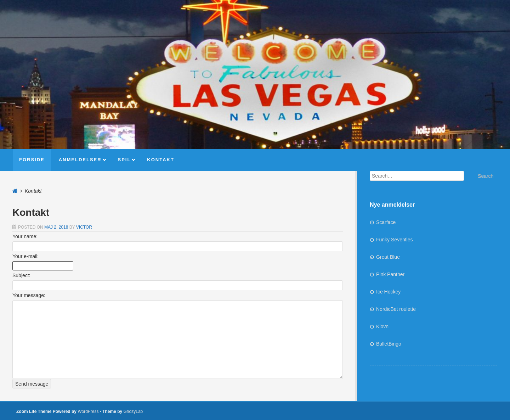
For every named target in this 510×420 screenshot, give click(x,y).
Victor (84, 227)
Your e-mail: (25, 256)
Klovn (382, 326)
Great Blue (388, 257)
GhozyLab (133, 411)
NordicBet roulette (396, 309)
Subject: (21, 275)
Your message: (29, 295)
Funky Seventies (395, 240)
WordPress (88, 411)
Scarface (386, 222)
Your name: (25, 236)
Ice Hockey (388, 292)
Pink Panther (390, 274)
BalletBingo (389, 344)
